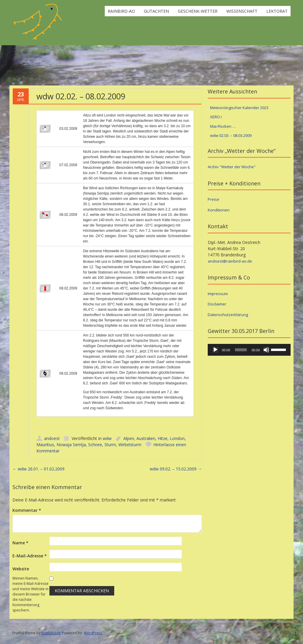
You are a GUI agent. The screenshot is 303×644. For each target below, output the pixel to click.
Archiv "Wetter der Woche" (232, 167)
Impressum (218, 294)
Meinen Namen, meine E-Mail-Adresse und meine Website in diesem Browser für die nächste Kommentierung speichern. (30, 594)
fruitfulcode (51, 633)
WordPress (93, 633)
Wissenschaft (242, 11)
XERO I (216, 117)
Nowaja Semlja (71, 445)
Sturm (110, 445)
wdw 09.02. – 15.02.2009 (176, 469)
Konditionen (219, 210)
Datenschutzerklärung (228, 315)
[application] (249, 350)
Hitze (163, 438)
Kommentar (27, 510)
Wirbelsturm (130, 445)
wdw (107, 438)
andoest (52, 438)
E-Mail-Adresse (30, 556)
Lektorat (277, 11)
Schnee (95, 445)
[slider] (241, 350)
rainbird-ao (121, 11)
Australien (146, 438)
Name (20, 543)
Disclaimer (217, 304)
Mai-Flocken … (223, 126)
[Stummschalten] (266, 350)
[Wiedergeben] (215, 350)
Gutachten (156, 11)
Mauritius (45, 445)
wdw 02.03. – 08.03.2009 (231, 135)
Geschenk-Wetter (198, 11)
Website (21, 569)
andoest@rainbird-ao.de (230, 261)
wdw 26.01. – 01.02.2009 (38, 469)
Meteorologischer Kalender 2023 (239, 108)
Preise (213, 199)
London (177, 438)
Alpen (129, 438)
